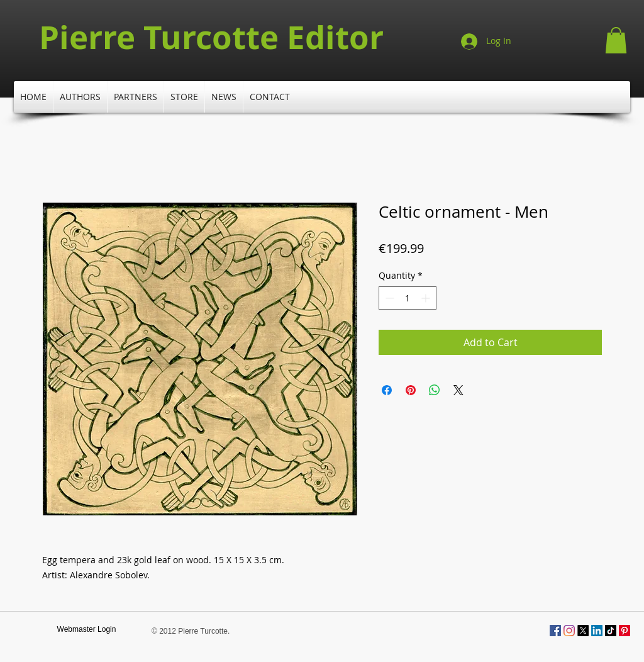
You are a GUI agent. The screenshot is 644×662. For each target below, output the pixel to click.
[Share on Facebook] (387, 390)
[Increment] (427, 298)
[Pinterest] (625, 631)
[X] (583, 631)
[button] (616, 40)
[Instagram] (569, 631)
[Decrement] (388, 298)
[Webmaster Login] (86, 630)
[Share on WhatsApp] (435, 390)
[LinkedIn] (597, 631)
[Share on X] (458, 390)
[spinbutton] (408, 298)
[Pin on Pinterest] (411, 390)
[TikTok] (611, 631)
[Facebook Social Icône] (555, 631)
